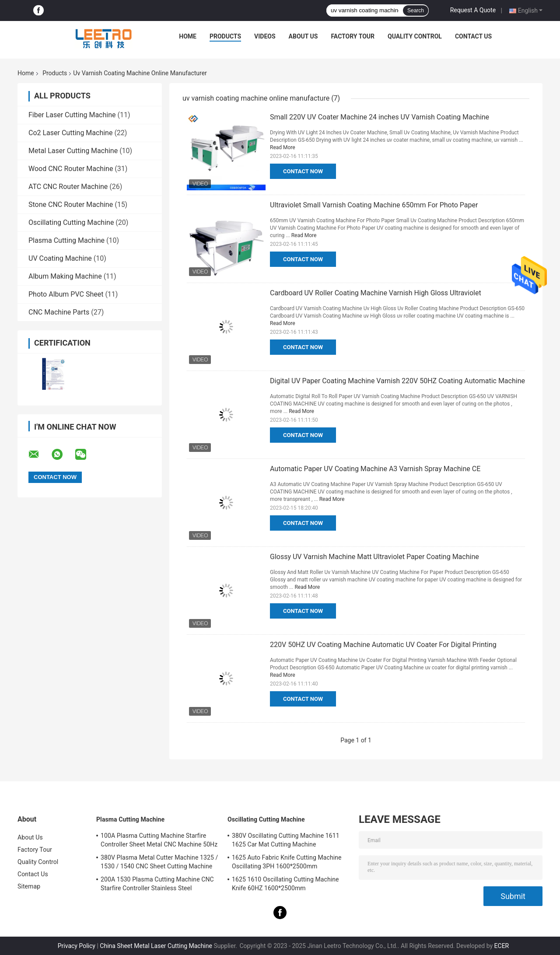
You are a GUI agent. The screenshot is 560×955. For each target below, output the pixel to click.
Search (416, 10)
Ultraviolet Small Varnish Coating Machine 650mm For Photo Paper (374, 205)
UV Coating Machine (60, 258)
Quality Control (415, 36)
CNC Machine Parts (59, 312)
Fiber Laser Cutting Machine (72, 115)
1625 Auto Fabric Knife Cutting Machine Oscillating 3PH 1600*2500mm (287, 862)
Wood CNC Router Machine (71, 169)
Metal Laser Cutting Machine (73, 151)
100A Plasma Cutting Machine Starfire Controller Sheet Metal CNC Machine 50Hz (159, 840)
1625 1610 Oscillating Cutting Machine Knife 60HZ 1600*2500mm (285, 884)
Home (188, 36)
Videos (265, 36)
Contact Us (473, 36)
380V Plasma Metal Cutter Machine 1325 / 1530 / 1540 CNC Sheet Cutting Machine (159, 862)
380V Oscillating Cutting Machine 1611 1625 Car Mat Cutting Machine (286, 840)
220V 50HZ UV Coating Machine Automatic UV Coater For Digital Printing (383, 645)
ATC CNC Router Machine (68, 187)
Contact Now (303, 171)
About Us (303, 36)
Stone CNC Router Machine (71, 205)
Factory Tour (353, 36)
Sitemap (29, 886)
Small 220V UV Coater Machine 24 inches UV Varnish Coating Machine (380, 117)
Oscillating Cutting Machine (71, 222)
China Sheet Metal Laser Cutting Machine (156, 946)
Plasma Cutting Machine (66, 240)
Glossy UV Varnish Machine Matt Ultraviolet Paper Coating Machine (374, 557)
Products (225, 36)
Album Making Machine (65, 276)
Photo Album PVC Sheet (66, 294)
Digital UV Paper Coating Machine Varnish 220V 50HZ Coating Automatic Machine (397, 381)
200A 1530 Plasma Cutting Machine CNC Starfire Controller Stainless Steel (157, 884)
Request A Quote (473, 10)
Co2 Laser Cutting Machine (70, 133)
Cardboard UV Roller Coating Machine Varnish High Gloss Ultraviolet (376, 293)
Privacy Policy (77, 946)
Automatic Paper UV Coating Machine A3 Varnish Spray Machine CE (375, 469)
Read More (283, 147)
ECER (502, 946)
